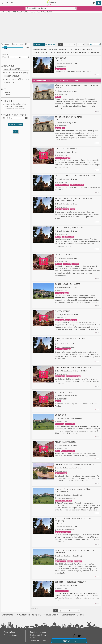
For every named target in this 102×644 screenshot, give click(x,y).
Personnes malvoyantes (14, 107)
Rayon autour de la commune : (13, 44)
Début (4, 57)
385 (69, 641)
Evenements (7, 615)
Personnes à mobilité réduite (16, 104)
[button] (16, 126)
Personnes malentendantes (15, 109)
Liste (37, 44)
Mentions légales (10, 635)
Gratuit (7, 93)
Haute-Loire (66, 49)
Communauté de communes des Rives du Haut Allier (62, 51)
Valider (16, 132)
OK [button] (27, 118)
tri (88, 44)
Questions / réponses (38, 632)
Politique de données (38, 640)
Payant (7, 95)
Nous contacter (10, 632)
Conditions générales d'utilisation (38, 636)
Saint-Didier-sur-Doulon (73, 615)
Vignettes (50, 44)
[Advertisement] (51, 27)
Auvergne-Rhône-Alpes (45, 49)
